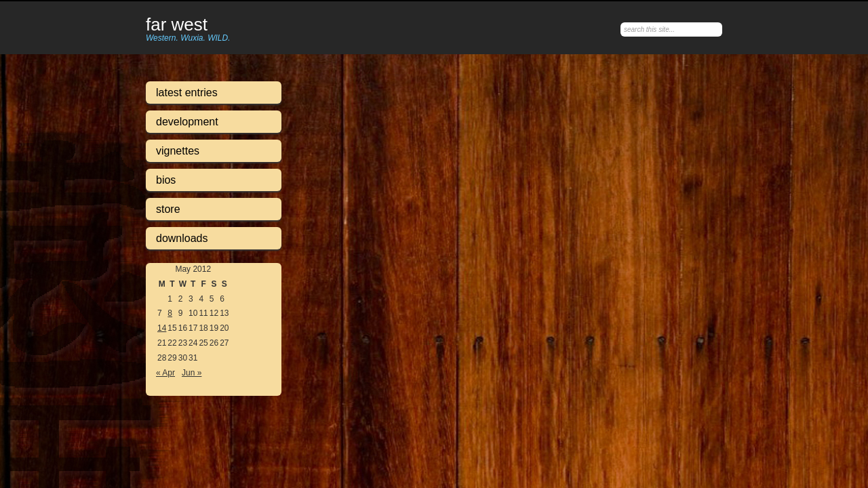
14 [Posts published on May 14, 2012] (162, 328)
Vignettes (178, 151)
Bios (166, 180)
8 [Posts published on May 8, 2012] (170, 313)
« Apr (165, 373)
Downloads (182, 238)
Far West (177, 25)
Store (168, 209)
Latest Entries (187, 93)
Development (187, 122)
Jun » (192, 373)
